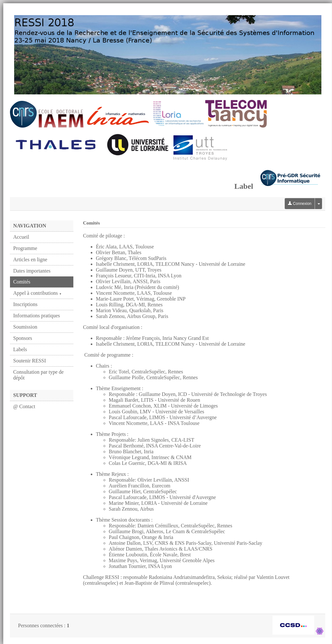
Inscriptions (25, 304)
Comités (22, 282)
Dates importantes (32, 271)
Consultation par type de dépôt (38, 375)
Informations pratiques (37, 316)
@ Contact (24, 406)
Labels (20, 349)
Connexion (300, 204)
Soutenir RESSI (30, 361)
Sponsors (23, 338)
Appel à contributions (37, 293)
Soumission (25, 327)
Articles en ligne (30, 260)
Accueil (21, 237)
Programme (25, 248)
